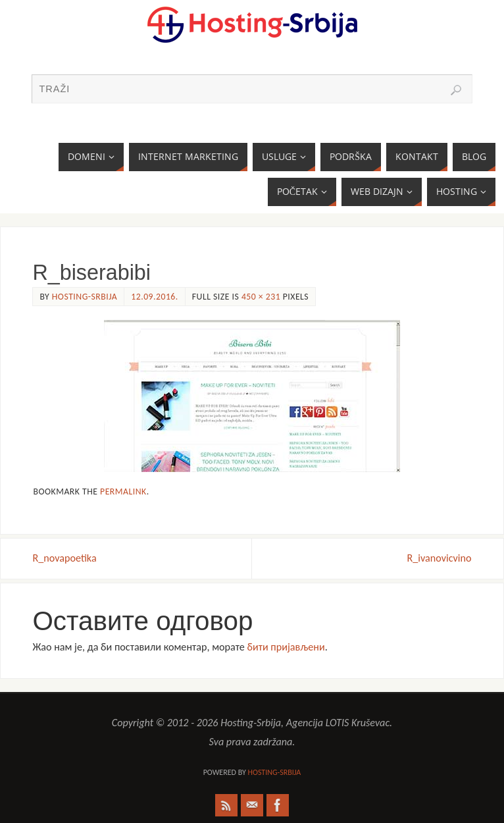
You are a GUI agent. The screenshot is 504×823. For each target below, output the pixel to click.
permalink (123, 491)
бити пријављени (286, 647)
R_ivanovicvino (440, 558)
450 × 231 (261, 297)
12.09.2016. (155, 297)
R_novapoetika (64, 558)
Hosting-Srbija (85, 297)
